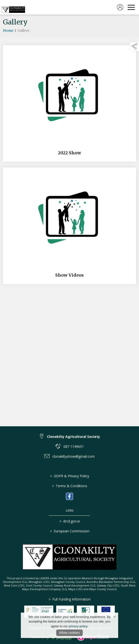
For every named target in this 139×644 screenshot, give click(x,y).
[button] (134, 47)
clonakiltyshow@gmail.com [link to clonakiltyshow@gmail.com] (73, 456)
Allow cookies (70, 633)
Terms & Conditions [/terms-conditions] (70, 486)
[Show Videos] (69, 227)
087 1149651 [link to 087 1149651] (74, 446)
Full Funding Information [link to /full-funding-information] (70, 599)
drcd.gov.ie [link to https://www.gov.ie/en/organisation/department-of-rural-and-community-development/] (69, 521)
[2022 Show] (69, 104)
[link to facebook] (69, 496)
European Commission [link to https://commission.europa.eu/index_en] (69, 531)
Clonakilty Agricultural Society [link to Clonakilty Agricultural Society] (73, 437)
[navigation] (131, 7)
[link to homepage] (13, 7)
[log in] (120, 7)
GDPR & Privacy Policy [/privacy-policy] (70, 476)
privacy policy (78, 626)
